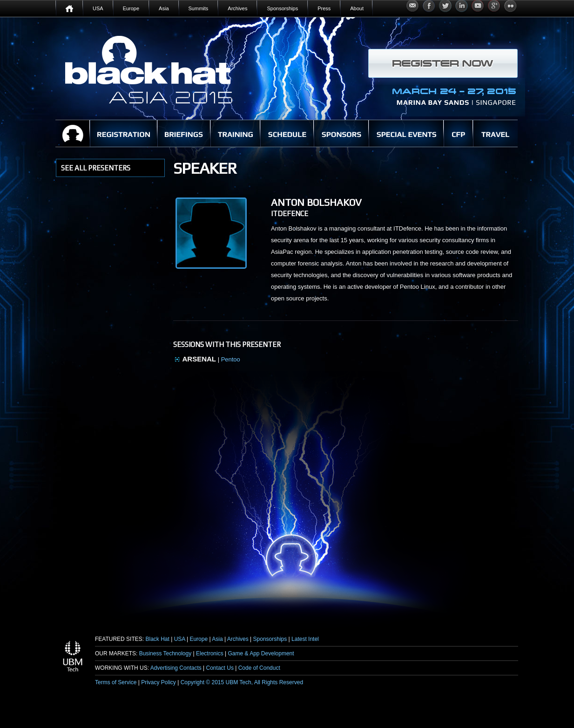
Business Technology (165, 653)
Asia (217, 639)
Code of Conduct (259, 668)
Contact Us (220, 668)
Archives (238, 639)
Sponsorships (270, 639)
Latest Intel (305, 639)
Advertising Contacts (176, 668)
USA (180, 639)
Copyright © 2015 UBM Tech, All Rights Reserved (242, 682)
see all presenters (96, 168)
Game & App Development (261, 653)
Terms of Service (116, 682)
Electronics (210, 653)
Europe (199, 639)
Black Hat (157, 639)
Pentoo (231, 359)
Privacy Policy (159, 682)
